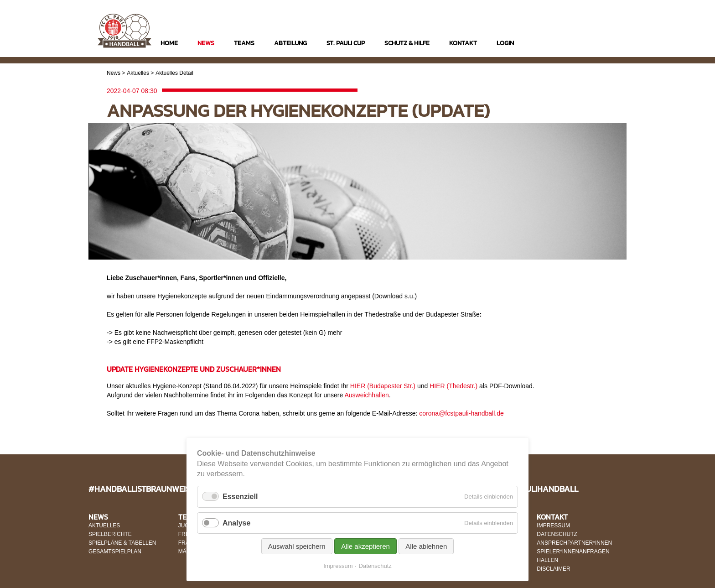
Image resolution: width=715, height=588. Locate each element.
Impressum (338, 566)
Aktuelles (138, 73)
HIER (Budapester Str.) (383, 386)
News (114, 73)
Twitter (609, 44)
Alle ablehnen (426, 546)
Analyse (236, 523)
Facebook (592, 44)
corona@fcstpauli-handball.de (461, 413)
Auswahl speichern (297, 546)
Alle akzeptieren (365, 546)
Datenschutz (375, 566)
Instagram (574, 44)
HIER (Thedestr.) (453, 386)
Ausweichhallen (366, 395)
